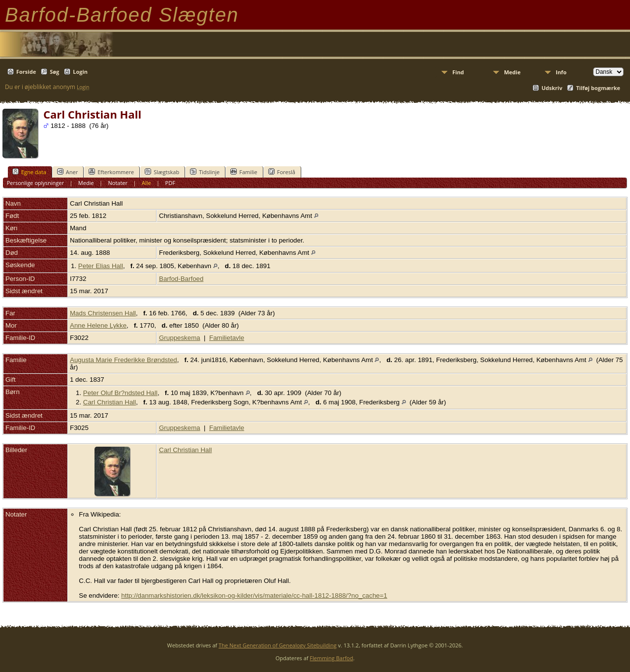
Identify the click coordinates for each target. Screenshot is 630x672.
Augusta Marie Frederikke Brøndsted (124, 360)
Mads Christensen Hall (103, 313)
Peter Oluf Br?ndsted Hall (120, 393)
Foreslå (282, 172)
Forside (26, 72)
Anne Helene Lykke (98, 325)
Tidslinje (205, 172)
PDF (170, 183)
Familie (244, 172)
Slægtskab (162, 172)
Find (458, 72)
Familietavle (227, 338)
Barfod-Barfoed (181, 279)
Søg (54, 72)
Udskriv (552, 88)
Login (80, 72)
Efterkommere (111, 172)
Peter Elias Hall (101, 266)
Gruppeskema (180, 338)
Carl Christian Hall (110, 402)
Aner (67, 172)
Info (561, 72)
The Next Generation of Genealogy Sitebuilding (278, 645)
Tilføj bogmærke (598, 88)
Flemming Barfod (331, 658)
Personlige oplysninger (35, 183)
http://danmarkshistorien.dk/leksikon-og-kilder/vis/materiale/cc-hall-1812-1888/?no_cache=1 (254, 596)
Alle (146, 183)
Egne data (29, 172)
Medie (512, 72)
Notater (118, 183)
